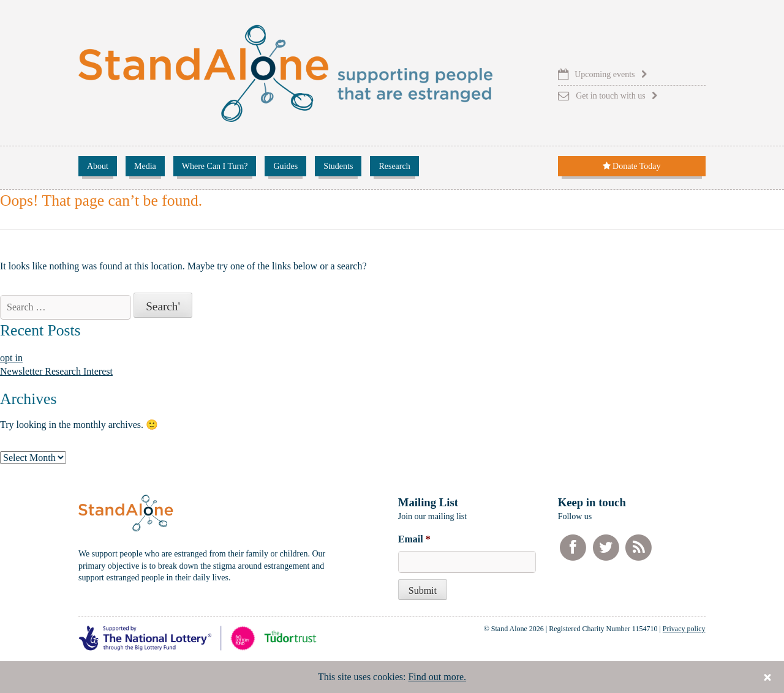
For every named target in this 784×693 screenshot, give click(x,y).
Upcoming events (605, 74)
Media (145, 166)
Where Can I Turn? (215, 166)
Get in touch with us (611, 96)
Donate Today (632, 166)
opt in (11, 358)
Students (338, 166)
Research (394, 166)
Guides (285, 166)
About (98, 166)
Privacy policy (684, 629)
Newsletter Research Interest (56, 371)
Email (414, 539)
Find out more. (437, 677)
